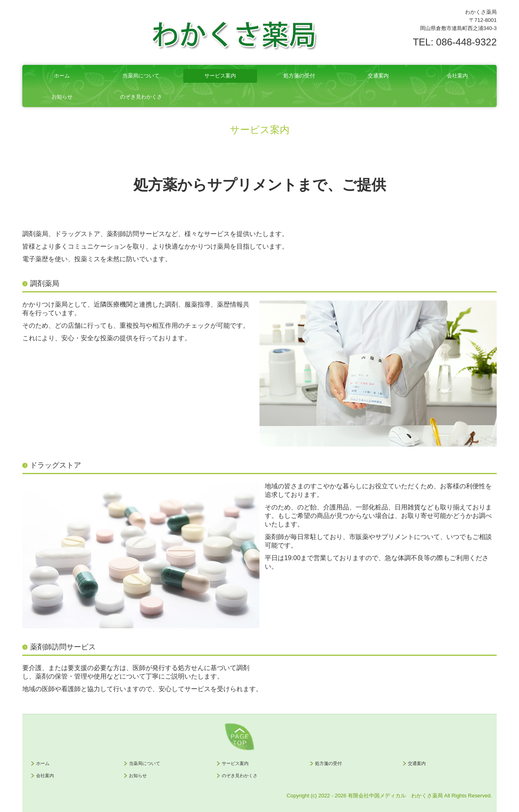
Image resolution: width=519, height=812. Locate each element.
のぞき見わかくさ (141, 97)
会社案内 (457, 76)
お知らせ (62, 97)
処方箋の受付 (299, 76)
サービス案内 (220, 76)
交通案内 (378, 76)
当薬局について (141, 76)
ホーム (62, 76)
